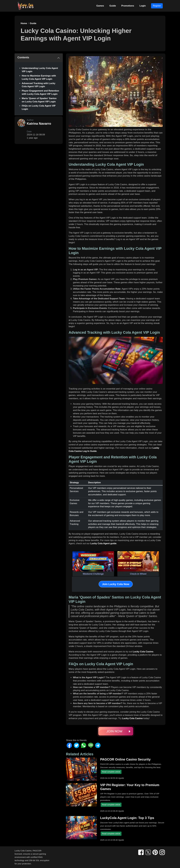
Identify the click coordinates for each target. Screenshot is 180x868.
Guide (113, 6)
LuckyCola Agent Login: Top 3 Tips (127, 818)
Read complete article (111, 772)
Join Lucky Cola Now (116, 584)
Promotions (128, 6)
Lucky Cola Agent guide (103, 543)
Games (100, 6)
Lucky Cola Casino (143, 652)
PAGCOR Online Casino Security (125, 759)
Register (157, 6)
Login (143, 6)
